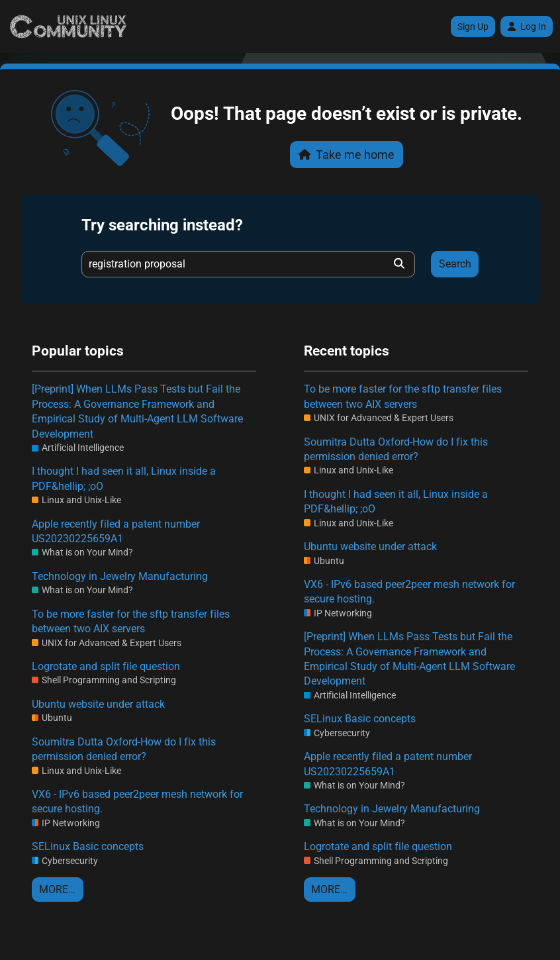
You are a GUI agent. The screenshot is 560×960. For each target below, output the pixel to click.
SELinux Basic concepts (88, 846)
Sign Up (473, 26)
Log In (527, 26)
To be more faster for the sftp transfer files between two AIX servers (131, 621)
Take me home (347, 155)
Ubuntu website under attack (98, 704)
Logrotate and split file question (106, 666)
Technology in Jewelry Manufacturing (120, 576)
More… (57, 889)
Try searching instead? (162, 225)
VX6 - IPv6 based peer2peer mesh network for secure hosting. (137, 801)
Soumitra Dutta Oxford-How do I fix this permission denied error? (124, 749)
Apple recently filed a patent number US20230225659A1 (116, 531)
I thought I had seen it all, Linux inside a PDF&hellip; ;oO (124, 478)
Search (455, 264)
